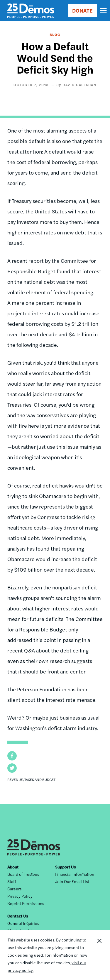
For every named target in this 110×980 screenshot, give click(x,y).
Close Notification (99, 955)
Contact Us (18, 916)
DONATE (82, 10)
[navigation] (104, 11)
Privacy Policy (20, 896)
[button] (12, 756)
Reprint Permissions (26, 903)
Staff (12, 881)
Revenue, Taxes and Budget (31, 779)
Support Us (66, 867)
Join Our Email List (72, 881)
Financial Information (75, 874)
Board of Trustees (23, 874)
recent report (28, 261)
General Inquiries (23, 923)
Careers (14, 889)
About (13, 867)
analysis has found (29, 548)
